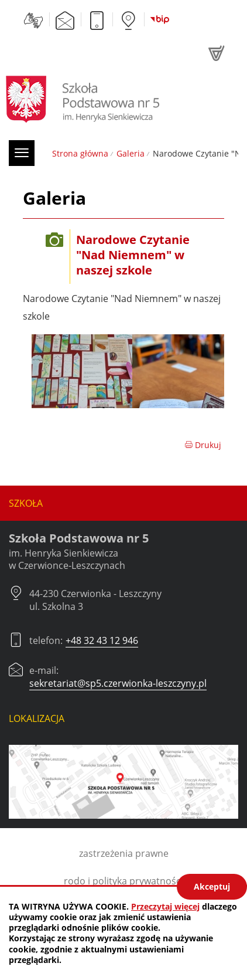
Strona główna (80, 153)
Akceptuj (212, 886)
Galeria (131, 153)
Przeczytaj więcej (165, 906)
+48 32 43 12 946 (102, 640)
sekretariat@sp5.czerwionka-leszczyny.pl (118, 683)
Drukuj (203, 445)
